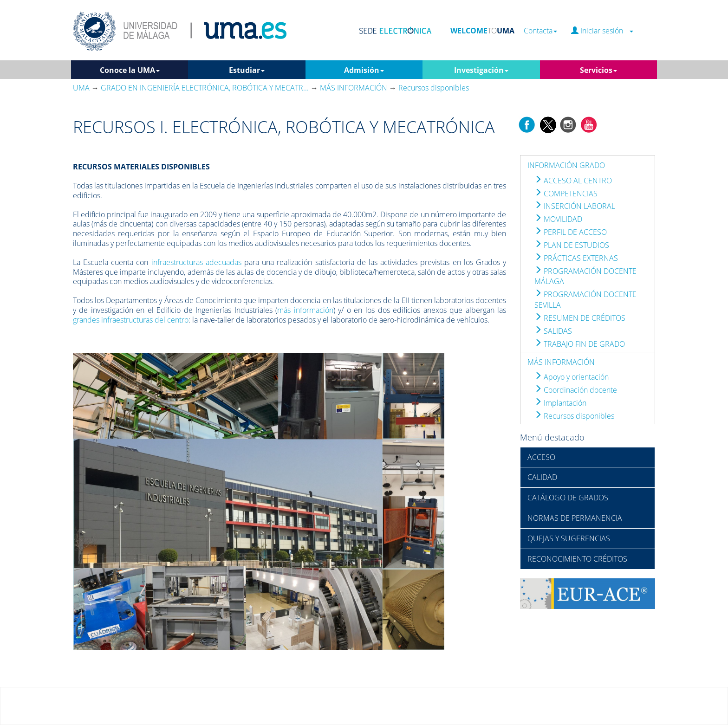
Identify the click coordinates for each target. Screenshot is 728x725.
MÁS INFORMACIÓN (561, 362)
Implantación (560, 403)
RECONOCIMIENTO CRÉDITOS (577, 559)
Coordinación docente (576, 390)
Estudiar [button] (247, 70)
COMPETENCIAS (566, 194)
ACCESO (541, 457)
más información (305, 310)
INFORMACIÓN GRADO (566, 165)
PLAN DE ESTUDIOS (572, 245)
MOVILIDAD (558, 219)
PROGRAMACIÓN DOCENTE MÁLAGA (585, 276)
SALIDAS (553, 331)
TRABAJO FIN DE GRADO (580, 344)
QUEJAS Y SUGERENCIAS (569, 538)
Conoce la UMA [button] (130, 70)
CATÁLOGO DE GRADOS (568, 498)
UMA (81, 88)
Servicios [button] (598, 70)
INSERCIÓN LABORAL (575, 206)
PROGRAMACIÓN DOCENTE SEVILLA (585, 300)
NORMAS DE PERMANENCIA (575, 518)
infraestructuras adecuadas (196, 262)
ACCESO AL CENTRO (573, 181)
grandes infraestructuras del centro (131, 320)
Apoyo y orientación (572, 377)
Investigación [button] (481, 70)
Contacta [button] (540, 31)
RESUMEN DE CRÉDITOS (580, 318)
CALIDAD (542, 477)
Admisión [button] (364, 70)
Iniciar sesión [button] (602, 31)
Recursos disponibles (574, 416)
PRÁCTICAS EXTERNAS (576, 258)
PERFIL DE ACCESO (571, 232)
